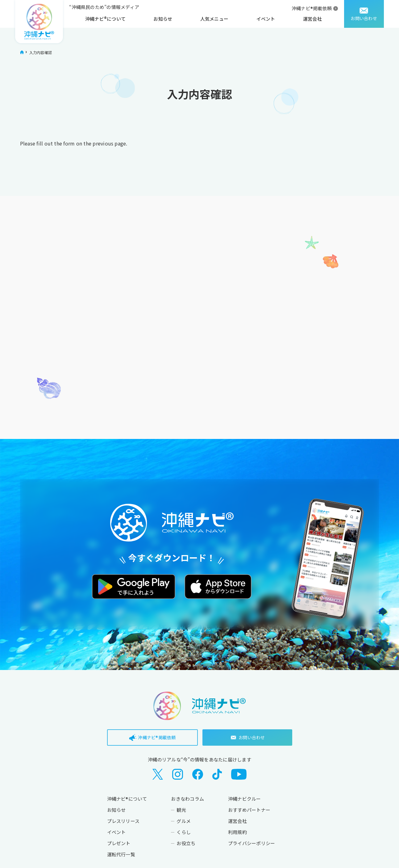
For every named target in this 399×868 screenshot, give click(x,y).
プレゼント (119, 843)
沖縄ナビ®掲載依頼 (312, 8)
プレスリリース (123, 821)
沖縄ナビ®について (105, 19)
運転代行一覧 (121, 854)
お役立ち (186, 843)
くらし (184, 832)
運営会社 (312, 19)
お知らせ (163, 19)
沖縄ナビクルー (245, 799)
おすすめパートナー (249, 810)
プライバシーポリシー (251, 843)
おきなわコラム (187, 799)
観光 (181, 810)
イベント (266, 19)
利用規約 (237, 832)
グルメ (184, 821)
